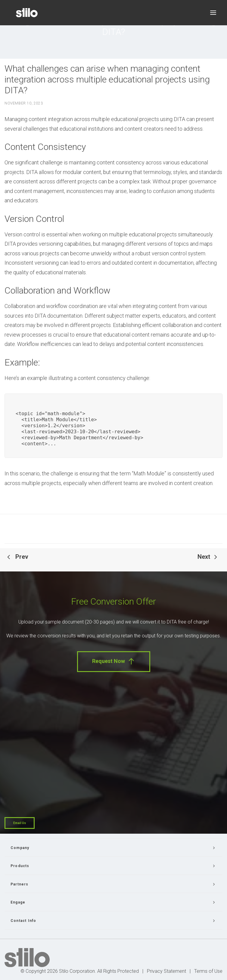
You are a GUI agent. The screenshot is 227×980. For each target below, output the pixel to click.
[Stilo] (27, 13)
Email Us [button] (20, 823)
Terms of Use (208, 971)
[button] (213, 13)
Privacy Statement (166, 971)
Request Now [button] (114, 661)
